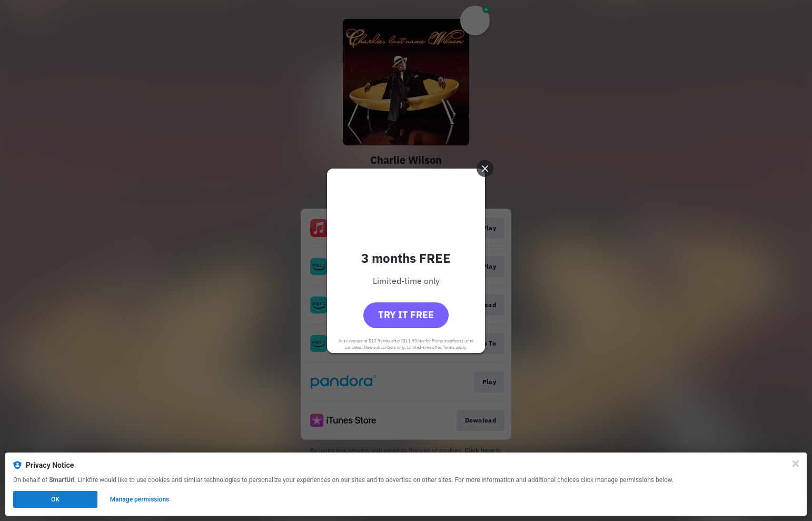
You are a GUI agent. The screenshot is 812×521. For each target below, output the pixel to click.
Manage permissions (140, 499)
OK (55, 499)
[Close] (796, 464)
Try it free (406, 315)
